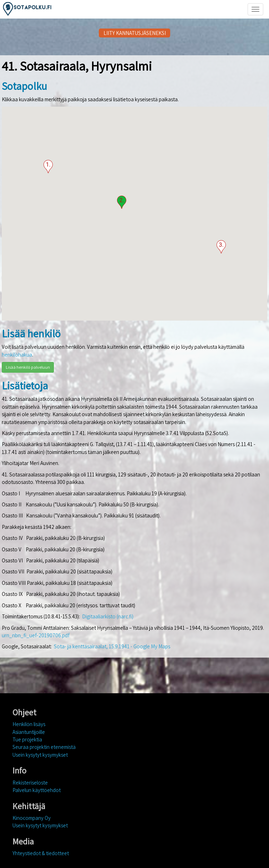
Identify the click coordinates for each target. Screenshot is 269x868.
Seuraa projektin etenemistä (44, 747)
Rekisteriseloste (30, 783)
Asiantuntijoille (29, 732)
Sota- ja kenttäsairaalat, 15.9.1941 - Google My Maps (112, 646)
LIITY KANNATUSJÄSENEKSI (135, 33)
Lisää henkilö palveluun (28, 367)
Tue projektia (27, 739)
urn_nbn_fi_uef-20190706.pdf (36, 635)
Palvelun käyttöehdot (37, 790)
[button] (48, 167)
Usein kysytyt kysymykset (40, 755)
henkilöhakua (17, 355)
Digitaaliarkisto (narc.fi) (108, 616)
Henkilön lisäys (29, 724)
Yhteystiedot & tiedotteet (41, 853)
